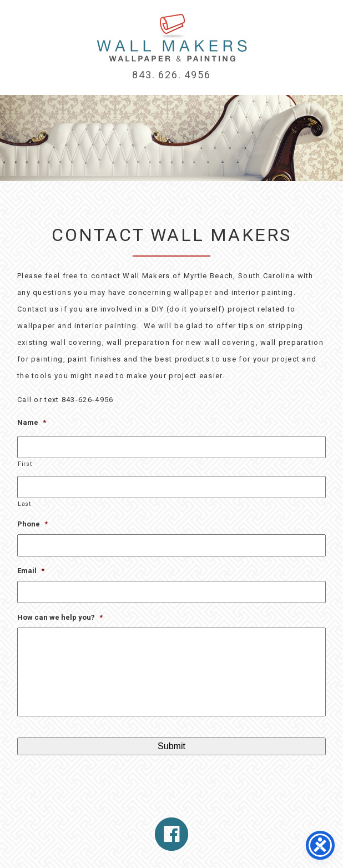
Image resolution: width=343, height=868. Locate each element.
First (25, 464)
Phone (32, 524)
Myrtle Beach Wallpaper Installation (172, 38)
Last (24, 504)
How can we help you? (60, 617)
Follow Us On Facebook (171, 834)
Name (32, 422)
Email (31, 571)
